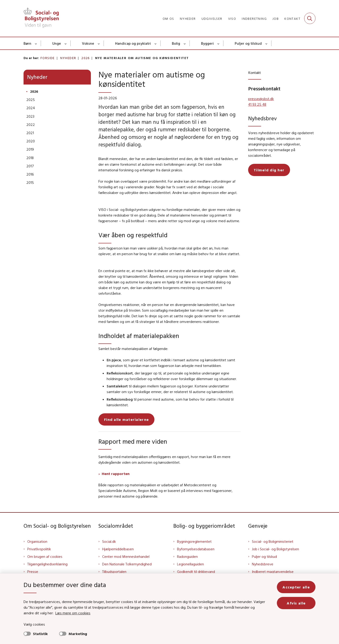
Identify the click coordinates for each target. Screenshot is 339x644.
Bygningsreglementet (194, 541)
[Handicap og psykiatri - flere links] (156, 43)
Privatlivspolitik (39, 549)
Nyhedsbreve (263, 564)
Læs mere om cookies (73, 613)
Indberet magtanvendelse (273, 572)
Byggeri (207, 43)
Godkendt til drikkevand (196, 572)
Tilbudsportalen (114, 572)
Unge (57, 43)
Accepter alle (296, 587)
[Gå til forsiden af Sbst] (41, 18)
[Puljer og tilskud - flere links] (267, 43)
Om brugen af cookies (45, 556)
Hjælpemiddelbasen (118, 549)
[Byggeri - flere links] (219, 43)
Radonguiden (187, 556)
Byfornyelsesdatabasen (196, 549)
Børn (27, 43)
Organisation (37, 541)
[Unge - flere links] (66, 43)
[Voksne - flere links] (99, 43)
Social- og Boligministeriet (273, 541)
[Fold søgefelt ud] (310, 18)
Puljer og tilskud (248, 43)
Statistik (40, 634)
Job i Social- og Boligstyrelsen (275, 549)
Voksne (88, 43)
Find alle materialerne (126, 419)
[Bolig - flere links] (185, 43)
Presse (33, 572)
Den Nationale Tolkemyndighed (127, 564)
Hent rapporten (116, 474)
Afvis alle (296, 603)
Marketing (78, 634)
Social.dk (109, 541)
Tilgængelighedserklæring (47, 564)
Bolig (176, 43)
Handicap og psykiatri (133, 43)
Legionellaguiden (190, 564)
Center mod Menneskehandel (126, 556)
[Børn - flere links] (36, 43)
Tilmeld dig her (269, 170)
